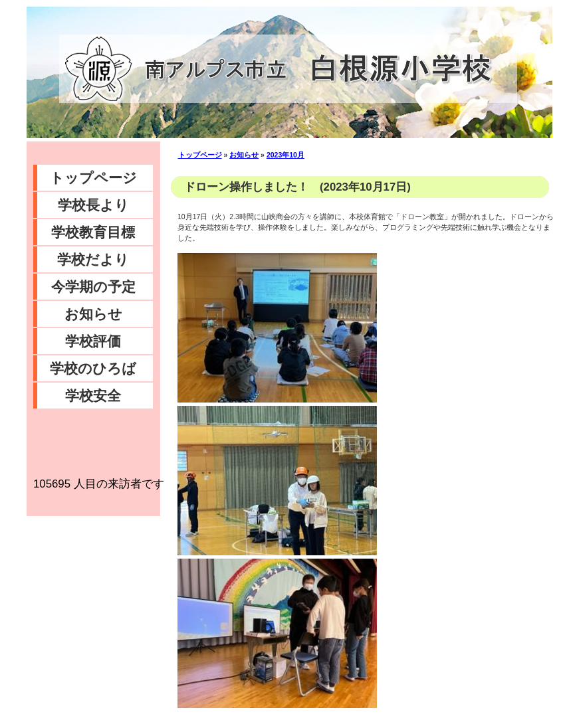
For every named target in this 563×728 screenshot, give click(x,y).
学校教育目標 (93, 232)
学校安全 (93, 396)
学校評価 (93, 341)
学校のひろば (93, 368)
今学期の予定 (93, 287)
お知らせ (93, 314)
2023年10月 (285, 155)
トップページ (93, 178)
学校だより (93, 259)
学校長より (93, 205)
